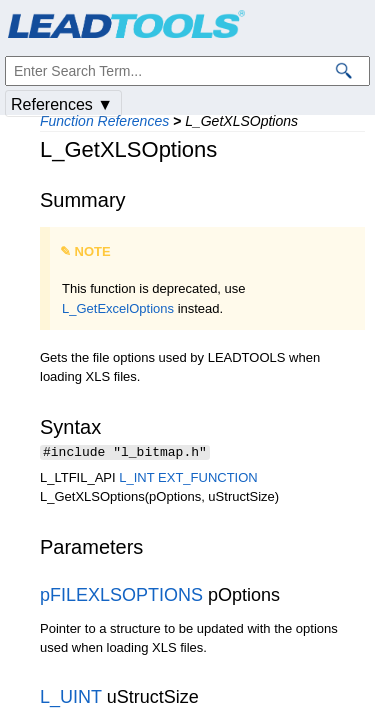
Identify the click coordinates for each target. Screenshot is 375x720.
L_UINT (71, 699)
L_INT (136, 479)
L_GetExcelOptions (118, 308)
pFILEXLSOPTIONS (121, 597)
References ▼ (62, 104)
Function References (104, 121)
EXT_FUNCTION (208, 479)
